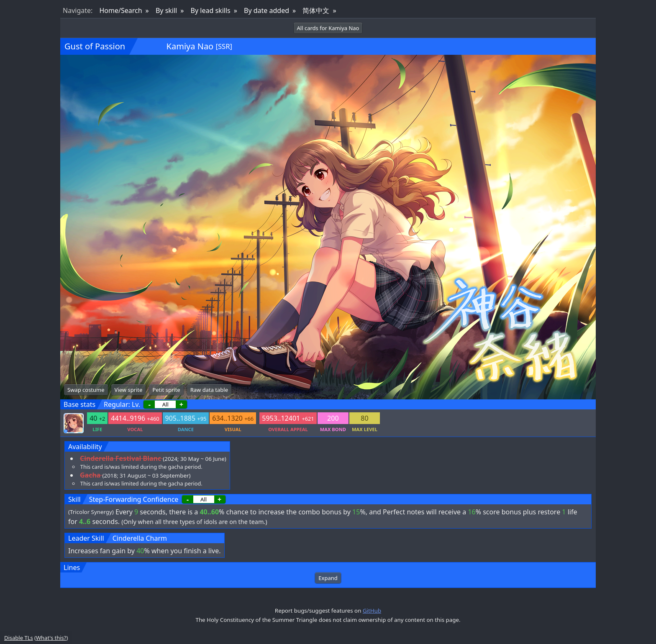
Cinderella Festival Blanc (120, 458)
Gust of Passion (95, 46)
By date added (266, 10)
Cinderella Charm (140, 538)
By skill (166, 10)
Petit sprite (166, 390)
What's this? (51, 638)
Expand (328, 578)
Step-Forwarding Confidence (134, 499)
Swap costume (86, 390)
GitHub (372, 611)
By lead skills (211, 10)
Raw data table (209, 390)
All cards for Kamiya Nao (328, 28)
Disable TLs (19, 638)
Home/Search (120, 10)
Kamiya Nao (190, 46)
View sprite (129, 390)
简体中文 (316, 10)
